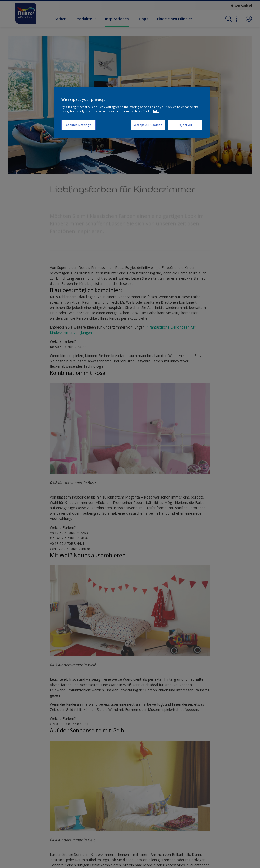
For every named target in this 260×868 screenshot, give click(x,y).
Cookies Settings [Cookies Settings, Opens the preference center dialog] (79, 125)
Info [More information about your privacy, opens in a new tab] (156, 111)
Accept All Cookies (148, 125)
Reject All (185, 125)
